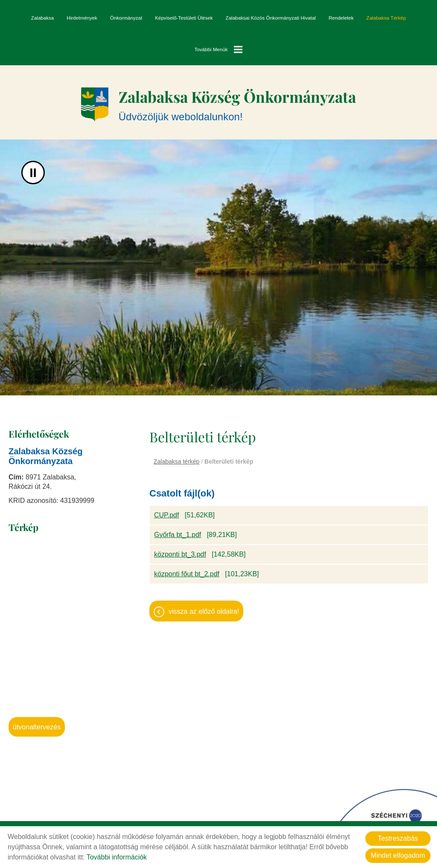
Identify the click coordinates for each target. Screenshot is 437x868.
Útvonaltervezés (37, 728)
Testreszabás (398, 838)
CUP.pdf (166, 516)
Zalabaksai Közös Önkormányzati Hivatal (271, 18)
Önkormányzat (126, 18)
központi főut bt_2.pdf (187, 575)
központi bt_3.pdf (180, 555)
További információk (117, 857)
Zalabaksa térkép (386, 18)
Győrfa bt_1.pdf (178, 536)
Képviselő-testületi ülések (184, 18)
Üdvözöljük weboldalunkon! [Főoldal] (237, 105)
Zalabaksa (43, 18)
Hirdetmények (82, 18)
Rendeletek (341, 18)
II (33, 173)
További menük (219, 49)
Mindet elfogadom (398, 855)
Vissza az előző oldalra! (204, 612)
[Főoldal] (92, 105)
